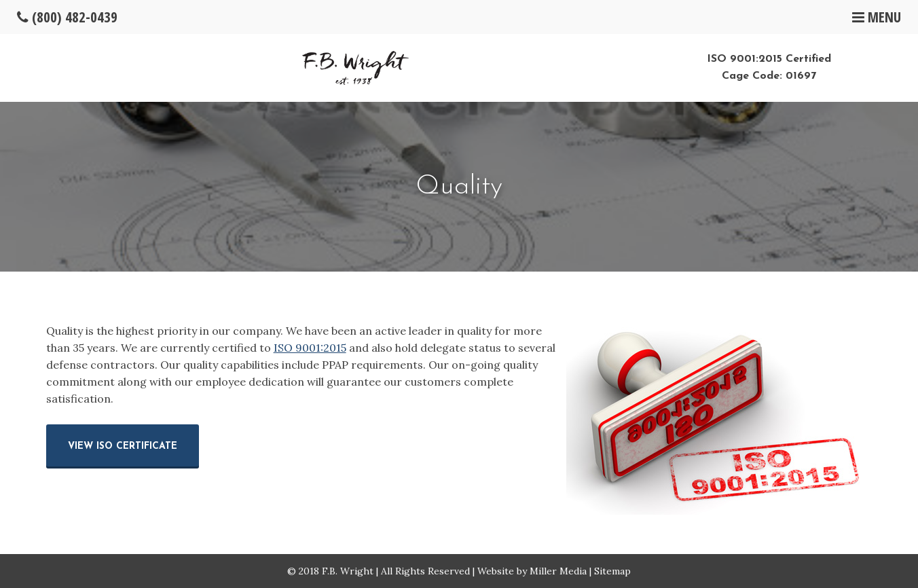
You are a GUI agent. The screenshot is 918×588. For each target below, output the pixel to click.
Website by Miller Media (532, 571)
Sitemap (612, 571)
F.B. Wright (348, 571)
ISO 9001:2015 (310, 348)
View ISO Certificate (123, 446)
